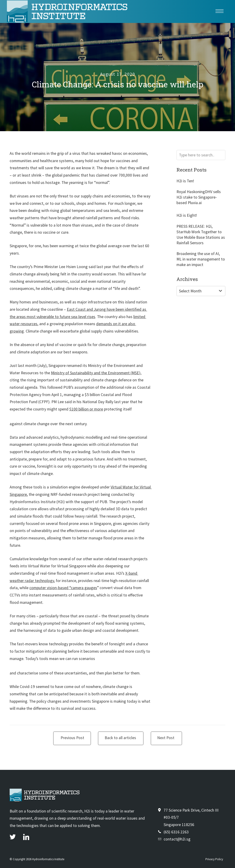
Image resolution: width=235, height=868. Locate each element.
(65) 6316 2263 (176, 832)
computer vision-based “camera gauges (63, 588)
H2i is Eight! (187, 215)
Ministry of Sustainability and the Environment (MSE (95, 373)
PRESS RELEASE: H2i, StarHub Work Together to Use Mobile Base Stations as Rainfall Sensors (201, 235)
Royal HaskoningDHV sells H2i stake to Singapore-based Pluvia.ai (199, 197)
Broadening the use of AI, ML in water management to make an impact (201, 259)
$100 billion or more (86, 409)
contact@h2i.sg (177, 839)
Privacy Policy (214, 859)
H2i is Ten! (185, 181)
